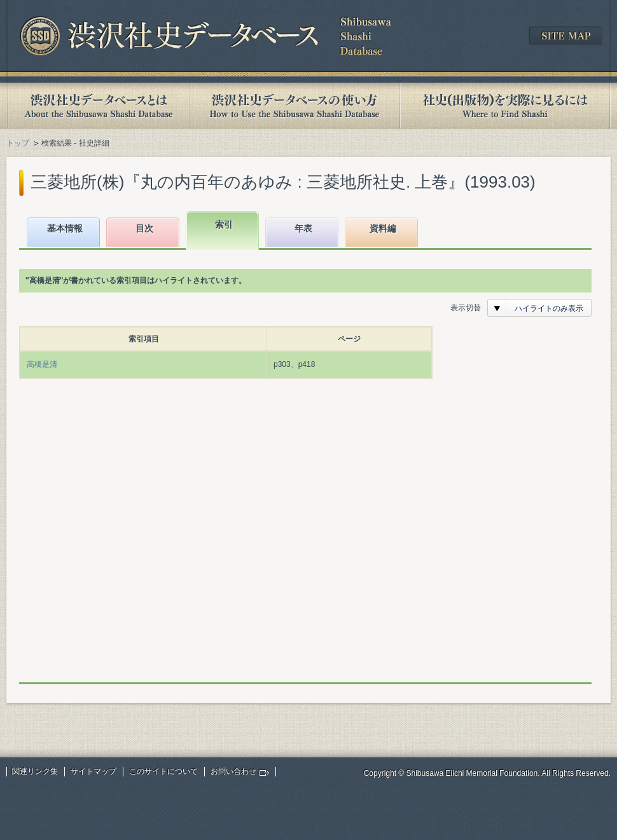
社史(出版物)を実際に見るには (505, 106)
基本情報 (65, 228)
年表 (303, 228)
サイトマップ (94, 771)
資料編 (383, 228)
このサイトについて (163, 771)
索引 (224, 224)
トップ (18, 143)
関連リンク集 (35, 771)
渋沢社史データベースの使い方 (295, 106)
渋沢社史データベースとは (98, 106)
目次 (144, 228)
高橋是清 (42, 364)
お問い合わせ (233, 771)
